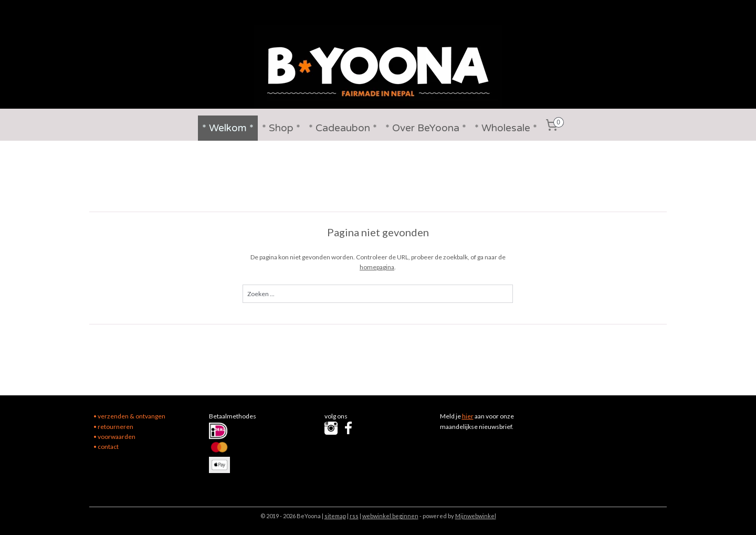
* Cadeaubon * (343, 128)
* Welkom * (228, 128)
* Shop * (281, 128)
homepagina (377, 267)
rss (354, 516)
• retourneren (113, 427)
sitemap (335, 516)
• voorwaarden (114, 437)
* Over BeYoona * (426, 128)
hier (468, 416)
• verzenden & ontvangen (129, 416)
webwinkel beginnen (390, 516)
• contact (106, 447)
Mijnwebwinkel (476, 516)
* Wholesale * (506, 128)
